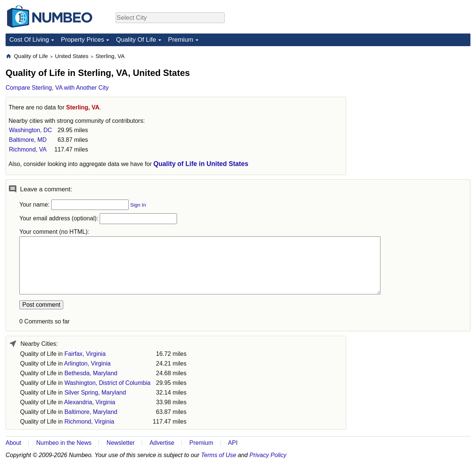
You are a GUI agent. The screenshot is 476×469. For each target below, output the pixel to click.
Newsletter (121, 443)
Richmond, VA (28, 149)
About (13, 443)
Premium (181, 40)
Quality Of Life (136, 40)
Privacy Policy (268, 455)
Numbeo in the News (64, 443)
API (233, 443)
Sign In (138, 205)
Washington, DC (30, 130)
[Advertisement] (415, 99)
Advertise (162, 443)
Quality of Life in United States (201, 164)
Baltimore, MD (28, 140)
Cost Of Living (29, 40)
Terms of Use (219, 455)
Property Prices (83, 40)
